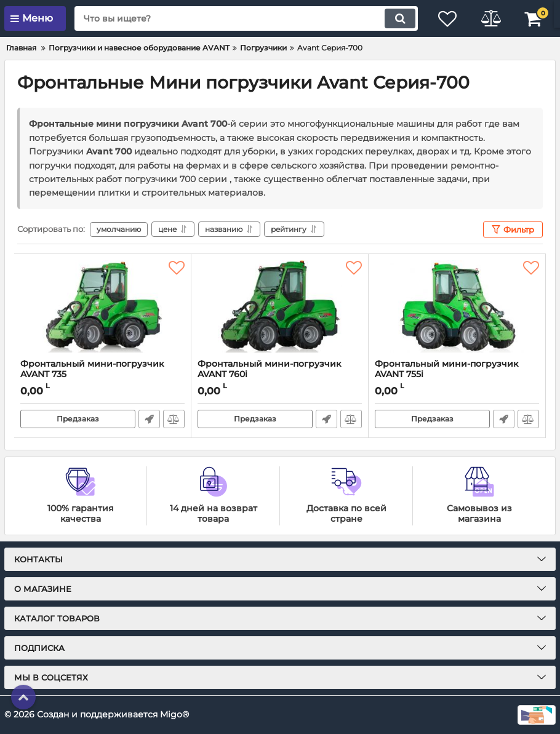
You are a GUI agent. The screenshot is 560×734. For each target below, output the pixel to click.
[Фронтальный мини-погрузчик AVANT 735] (102, 306)
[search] (246, 18)
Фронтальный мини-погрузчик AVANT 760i (280, 375)
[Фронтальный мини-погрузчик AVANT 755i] (457, 306)
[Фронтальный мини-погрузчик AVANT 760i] (280, 306)
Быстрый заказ (149, 419)
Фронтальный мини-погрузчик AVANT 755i (446, 369)
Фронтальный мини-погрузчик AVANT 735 (102, 375)
